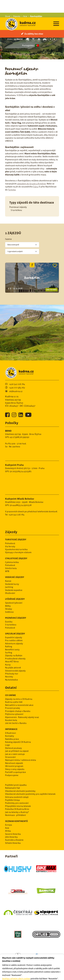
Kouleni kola (11, 703)
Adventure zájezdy (14, 626)
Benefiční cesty (12, 632)
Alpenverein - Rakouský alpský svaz (22, 700)
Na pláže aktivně (13, 650)
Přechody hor (12, 656)
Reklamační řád (12, 771)
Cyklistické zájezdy (16, 541)
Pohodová (10, 526)
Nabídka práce (12, 722)
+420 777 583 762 (17, 370)
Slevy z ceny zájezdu (15, 752)
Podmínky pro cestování (17, 786)
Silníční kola (11, 551)
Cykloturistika (12, 545)
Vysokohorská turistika (16, 532)
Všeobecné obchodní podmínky (20, 774)
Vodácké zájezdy (15, 560)
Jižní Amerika (11, 820)
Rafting (9, 629)
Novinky (9, 659)
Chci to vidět (52, 272)
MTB (7, 554)
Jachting (9, 570)
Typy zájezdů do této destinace (32, 185)
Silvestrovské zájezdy (15, 653)
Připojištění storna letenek (18, 789)
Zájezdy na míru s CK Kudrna (19, 682)
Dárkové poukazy (13, 731)
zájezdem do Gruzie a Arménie (31, 166)
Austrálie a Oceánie (14, 823)
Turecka (12, 172)
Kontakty (10, 719)
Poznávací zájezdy (18, 190)
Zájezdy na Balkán (14, 638)
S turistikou (16, 193)
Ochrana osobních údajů (17, 780)
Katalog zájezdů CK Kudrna (18, 725)
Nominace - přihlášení (15, 798)
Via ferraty (10, 529)
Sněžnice (9, 595)
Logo (8, 728)
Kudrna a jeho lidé (14, 685)
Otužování (10, 576)
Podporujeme (12, 758)
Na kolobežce (11, 662)
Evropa (9, 807)
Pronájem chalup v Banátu (18, 694)
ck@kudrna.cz (16, 374)
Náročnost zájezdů (14, 746)
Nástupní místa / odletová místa (21, 743)
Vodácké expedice (14, 573)
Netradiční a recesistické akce (19, 688)
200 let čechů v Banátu (16, 706)
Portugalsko (28, 28)
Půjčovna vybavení (14, 697)
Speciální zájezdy (15, 616)
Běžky (8, 589)
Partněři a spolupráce (15, 755)
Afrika (8, 814)
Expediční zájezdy (14, 620)
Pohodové (10, 548)
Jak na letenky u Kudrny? (17, 795)
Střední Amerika (13, 826)
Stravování (10, 740)
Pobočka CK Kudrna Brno (17, 792)
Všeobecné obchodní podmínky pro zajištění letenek (30, 777)
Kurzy (8, 647)
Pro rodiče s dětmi (14, 623)
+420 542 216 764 (17, 367)
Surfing (9, 635)
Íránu (36, 169)
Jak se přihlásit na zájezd (17, 734)
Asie (7, 811)
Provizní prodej (12, 691)
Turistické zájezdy (16, 522)
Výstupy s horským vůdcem (18, 535)
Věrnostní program (14, 749)
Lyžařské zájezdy (15, 582)
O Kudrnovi (11, 716)
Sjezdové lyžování (14, 585)
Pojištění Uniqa (12, 783)
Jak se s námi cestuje (15, 737)
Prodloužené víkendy (15, 641)
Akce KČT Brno (12, 644)
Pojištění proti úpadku (16, 768)
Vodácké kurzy (12, 567)
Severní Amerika (13, 817)
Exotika (9, 604)
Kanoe (8, 564)
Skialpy (9, 592)
